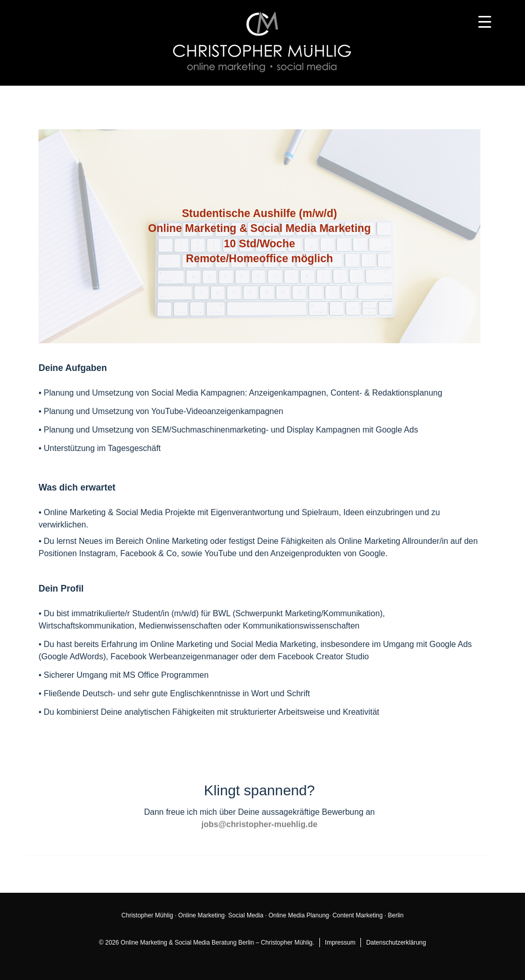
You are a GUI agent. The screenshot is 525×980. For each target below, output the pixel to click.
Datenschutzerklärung (396, 943)
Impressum (340, 943)
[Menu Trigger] (485, 22)
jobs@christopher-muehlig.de (259, 824)
